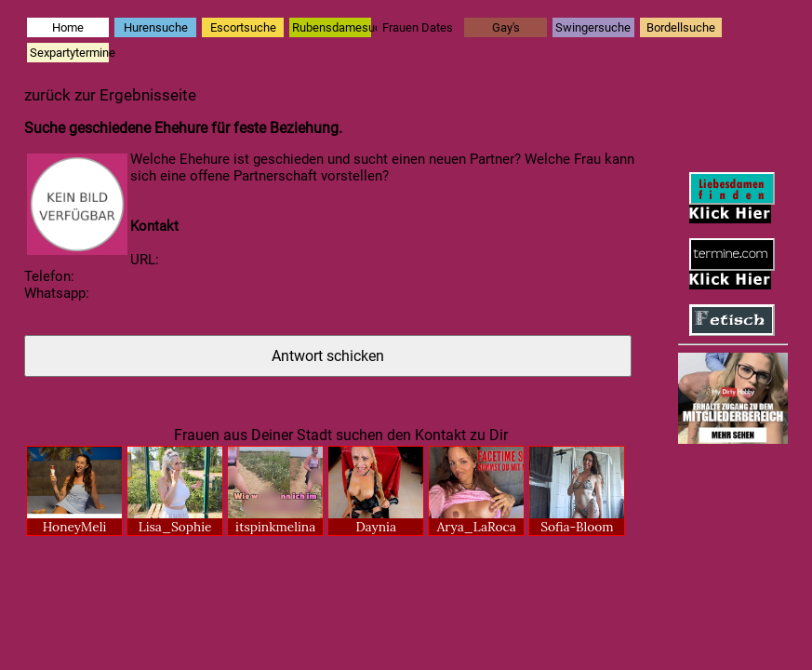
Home (68, 27)
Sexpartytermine (69, 53)
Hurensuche (156, 27)
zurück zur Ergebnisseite (110, 95)
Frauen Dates (418, 27)
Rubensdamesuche (332, 27)
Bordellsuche (681, 27)
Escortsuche (243, 27)
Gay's (506, 27)
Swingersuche (593, 27)
